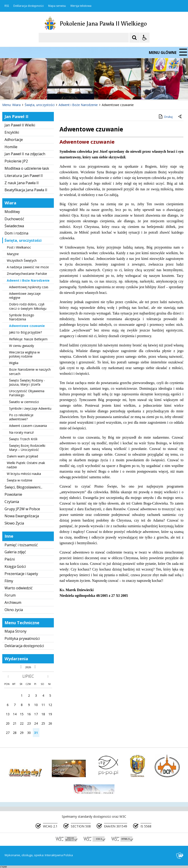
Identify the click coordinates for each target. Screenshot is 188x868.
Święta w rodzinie (20, 480)
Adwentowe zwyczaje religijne (25, 296)
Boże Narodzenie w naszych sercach (30, 371)
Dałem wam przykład (22, 456)
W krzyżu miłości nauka (24, 474)
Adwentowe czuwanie (27, 326)
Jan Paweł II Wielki (20, 125)
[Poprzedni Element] (21, 91)
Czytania (12, 502)
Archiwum (13, 602)
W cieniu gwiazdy (21, 346)
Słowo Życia (14, 523)
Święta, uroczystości (23, 240)
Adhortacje (14, 140)
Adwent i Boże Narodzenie (28, 280)
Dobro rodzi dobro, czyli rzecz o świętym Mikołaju (28, 306)
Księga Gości (15, 566)
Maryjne (13, 254)
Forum (10, 595)
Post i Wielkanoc (19, 247)
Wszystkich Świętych (22, 260)
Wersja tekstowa (81, 6)
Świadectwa (14, 226)
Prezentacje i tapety (21, 574)
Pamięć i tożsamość (21, 545)
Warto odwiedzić (19, 588)
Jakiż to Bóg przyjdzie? (25, 332)
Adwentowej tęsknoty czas (29, 287)
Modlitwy (12, 212)
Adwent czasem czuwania (28, 426)
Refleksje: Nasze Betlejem (28, 339)
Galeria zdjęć (15, 552)
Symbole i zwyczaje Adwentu (30, 408)
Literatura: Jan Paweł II (24, 176)
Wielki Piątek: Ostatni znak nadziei (26, 465)
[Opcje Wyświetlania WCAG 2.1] (145, 38)
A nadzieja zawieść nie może (28, 267)
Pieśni (10, 559)
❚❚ (9, 91)
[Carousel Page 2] (48, 91)
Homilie (11, 147)
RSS (7, 6)
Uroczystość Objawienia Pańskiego (27, 393)
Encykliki (12, 132)
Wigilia (14, 363)
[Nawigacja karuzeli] (27, 91)
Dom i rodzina (16, 233)
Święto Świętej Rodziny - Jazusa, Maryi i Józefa (27, 382)
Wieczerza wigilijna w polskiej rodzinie (24, 354)
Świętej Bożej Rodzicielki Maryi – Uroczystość (27, 448)
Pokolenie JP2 (16, 161)
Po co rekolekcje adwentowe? (21, 417)
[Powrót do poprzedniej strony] (180, 117)
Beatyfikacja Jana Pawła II (26, 190)
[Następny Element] (33, 91)
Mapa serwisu (57, 6)
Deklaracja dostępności (29, 6)
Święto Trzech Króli (23, 439)
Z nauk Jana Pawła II (22, 183)
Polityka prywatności (22, 638)
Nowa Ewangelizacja (22, 516)
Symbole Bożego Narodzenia (22, 317)
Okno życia (14, 610)
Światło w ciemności (24, 402)
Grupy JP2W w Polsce (22, 509)
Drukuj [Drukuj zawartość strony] (165, 116)
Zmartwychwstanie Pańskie (27, 274)
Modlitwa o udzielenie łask (27, 168)
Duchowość (14, 219)
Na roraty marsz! (21, 432)
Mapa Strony (15, 631)
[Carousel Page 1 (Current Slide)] (44, 91)
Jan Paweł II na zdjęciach (25, 154)
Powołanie (13, 494)
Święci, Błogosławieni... (23, 487)
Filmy (9, 581)
